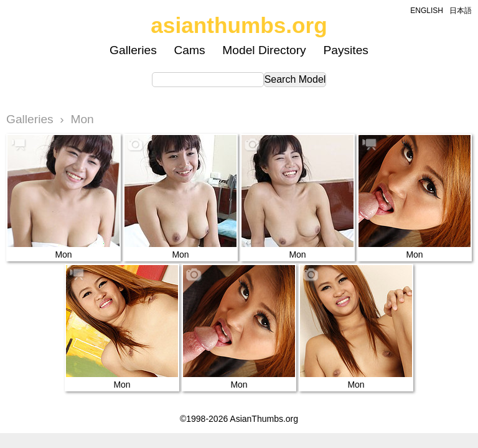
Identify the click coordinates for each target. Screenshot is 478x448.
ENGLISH (427, 11)
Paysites (346, 50)
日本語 (461, 11)
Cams (190, 50)
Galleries (133, 50)
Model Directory (264, 50)
